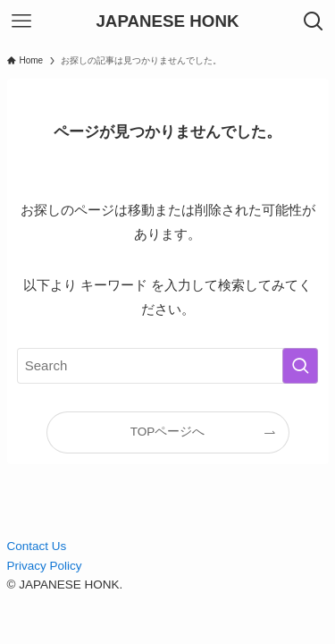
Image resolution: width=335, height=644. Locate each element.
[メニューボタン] (21, 21)
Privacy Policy (45, 566)
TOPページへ (168, 432)
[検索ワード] (168, 366)
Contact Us (37, 546)
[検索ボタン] (314, 21)
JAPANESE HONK (167, 22)
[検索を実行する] (300, 366)
